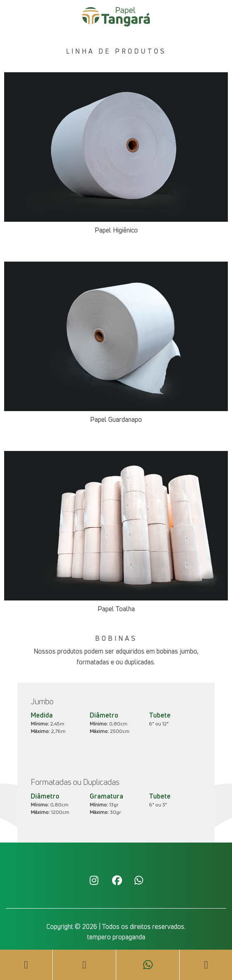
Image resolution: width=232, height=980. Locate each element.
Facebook (116, 880)
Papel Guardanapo (116, 419)
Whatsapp (139, 880)
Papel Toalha (116, 609)
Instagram (94, 880)
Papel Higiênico (116, 230)
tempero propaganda (116, 937)
